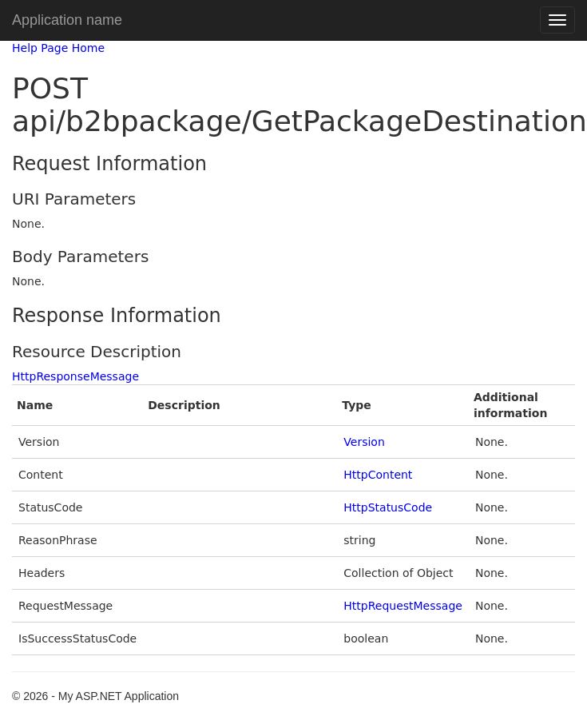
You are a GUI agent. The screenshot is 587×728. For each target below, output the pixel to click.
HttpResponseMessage (75, 376)
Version (364, 442)
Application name (67, 20)
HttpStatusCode (388, 507)
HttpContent (378, 475)
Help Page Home (58, 48)
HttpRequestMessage (403, 606)
